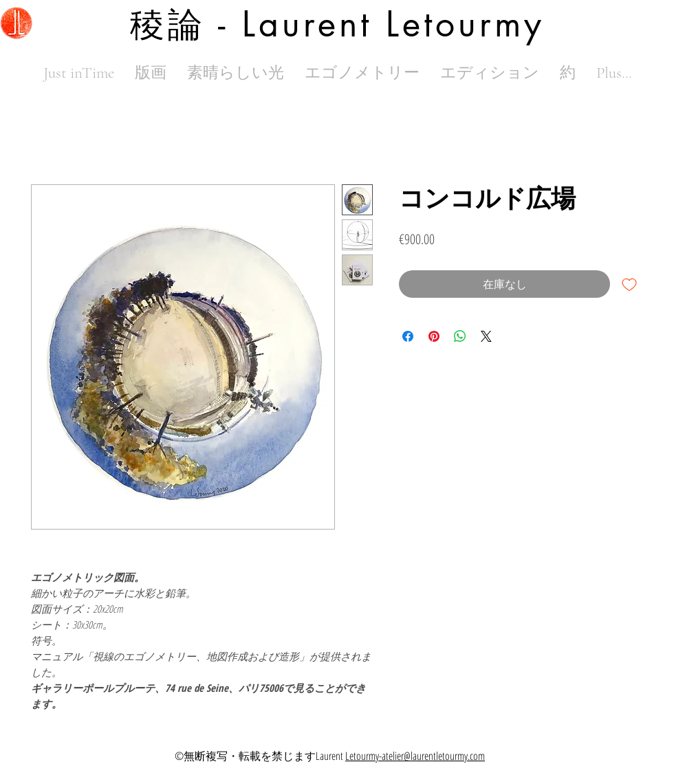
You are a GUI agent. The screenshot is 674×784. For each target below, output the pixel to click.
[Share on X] (486, 336)
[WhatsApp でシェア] (460, 336)
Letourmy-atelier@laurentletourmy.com (415, 756)
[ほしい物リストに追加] (629, 284)
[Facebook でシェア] (408, 336)
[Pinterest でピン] (434, 336)
